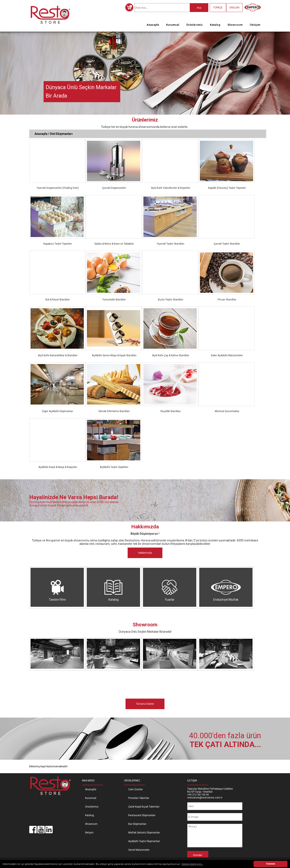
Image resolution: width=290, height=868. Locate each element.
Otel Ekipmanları (61, 134)
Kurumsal (173, 25)
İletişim (255, 25)
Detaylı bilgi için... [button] (192, 864)
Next (286, 72)
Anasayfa (153, 25)
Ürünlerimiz (195, 25)
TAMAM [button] (271, 864)
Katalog (215, 25)
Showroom (235, 25)
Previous (4, 72)
